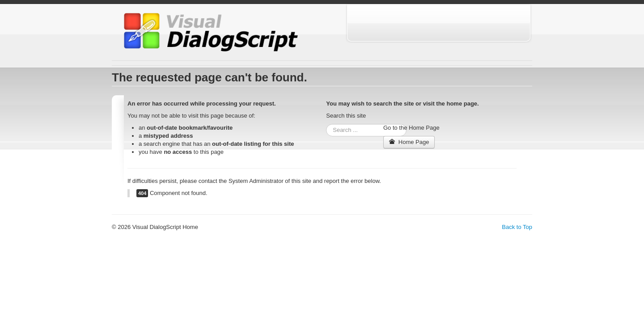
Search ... (326, 124)
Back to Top (517, 227)
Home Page (409, 142)
